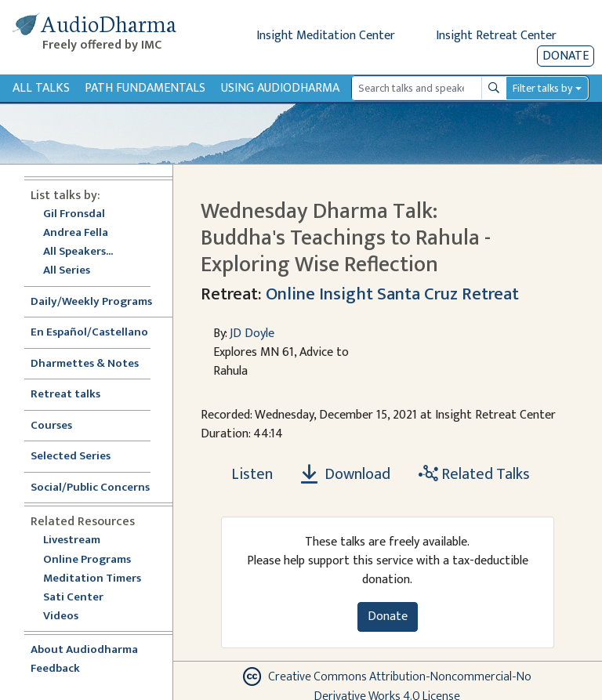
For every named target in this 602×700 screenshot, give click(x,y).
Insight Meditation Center (326, 36)
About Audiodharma (84, 650)
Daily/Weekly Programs (100, 302)
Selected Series (80, 457)
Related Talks (474, 474)
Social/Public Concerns (90, 488)
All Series (67, 271)
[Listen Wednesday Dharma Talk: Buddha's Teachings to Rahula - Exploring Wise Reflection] (243, 474)
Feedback (55, 669)
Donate (566, 56)
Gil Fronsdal (74, 214)
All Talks (41, 88)
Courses (51, 426)
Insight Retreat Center (496, 36)
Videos (69, 617)
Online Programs (87, 560)
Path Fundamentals (145, 88)
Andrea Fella (76, 233)
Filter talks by (542, 88)
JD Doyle (252, 334)
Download (346, 474)
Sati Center (73, 598)
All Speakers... (78, 252)
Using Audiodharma (280, 88)
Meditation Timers (92, 579)
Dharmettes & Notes (85, 364)
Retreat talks (65, 395)
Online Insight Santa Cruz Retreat (392, 294)
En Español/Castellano (89, 333)
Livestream (72, 540)
